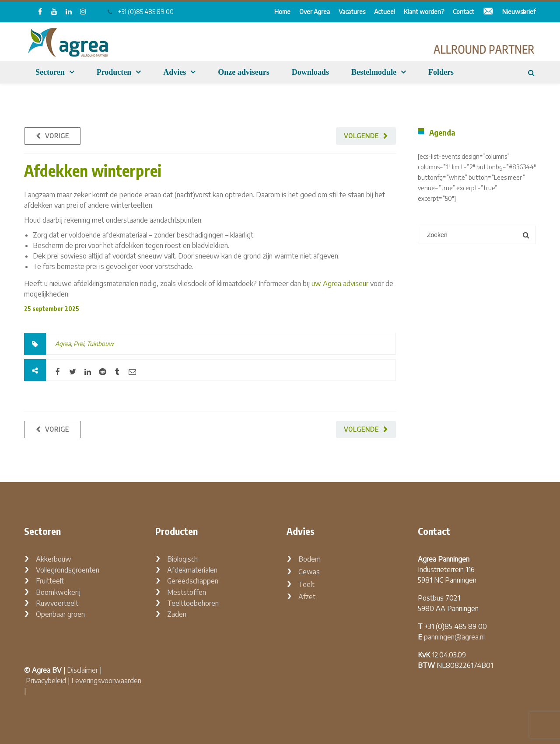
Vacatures (352, 12)
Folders (441, 72)
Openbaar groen (60, 614)
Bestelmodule (374, 72)
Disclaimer (82, 670)
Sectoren (50, 72)
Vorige (57, 136)
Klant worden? (424, 12)
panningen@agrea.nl (454, 637)
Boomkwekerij (58, 592)
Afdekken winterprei (93, 170)
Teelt (306, 584)
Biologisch (182, 559)
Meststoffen (187, 592)
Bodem (310, 559)
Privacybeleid (46, 681)
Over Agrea (315, 12)
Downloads (310, 72)
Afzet (307, 597)
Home (282, 12)
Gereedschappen (193, 581)
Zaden (177, 614)
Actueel (385, 12)
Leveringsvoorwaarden (106, 681)
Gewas (309, 572)
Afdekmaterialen (192, 570)
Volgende (361, 136)
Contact (464, 12)
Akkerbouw (54, 559)
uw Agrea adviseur (340, 283)
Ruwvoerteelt (57, 603)
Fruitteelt (50, 581)
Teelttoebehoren (193, 603)
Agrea (63, 344)
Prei (79, 344)
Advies (175, 72)
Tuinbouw (100, 344)
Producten (114, 72)
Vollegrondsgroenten (68, 570)
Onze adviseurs (244, 72)
